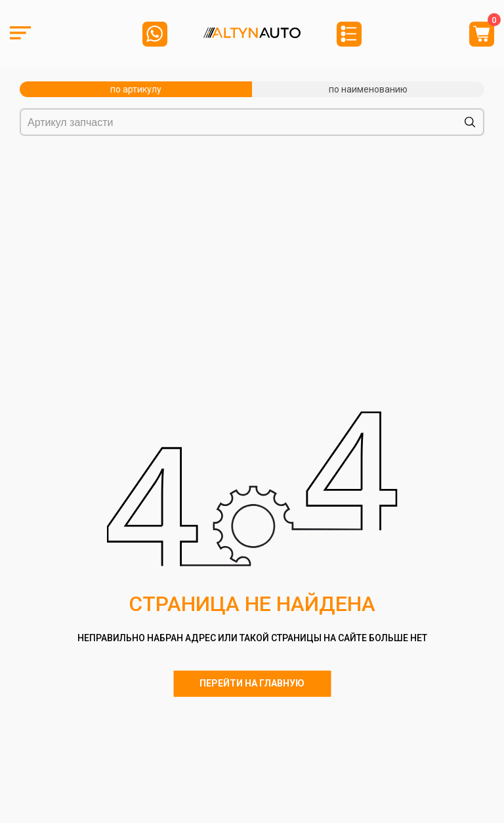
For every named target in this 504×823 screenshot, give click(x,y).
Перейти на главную (252, 683)
